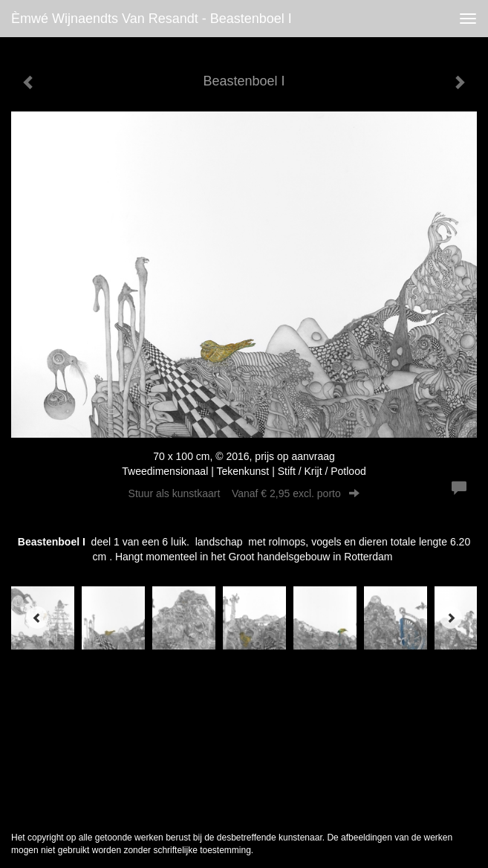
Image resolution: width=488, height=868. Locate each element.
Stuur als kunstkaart (244, 493)
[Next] (451, 618)
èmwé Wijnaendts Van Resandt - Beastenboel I (152, 19)
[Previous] (37, 618)
